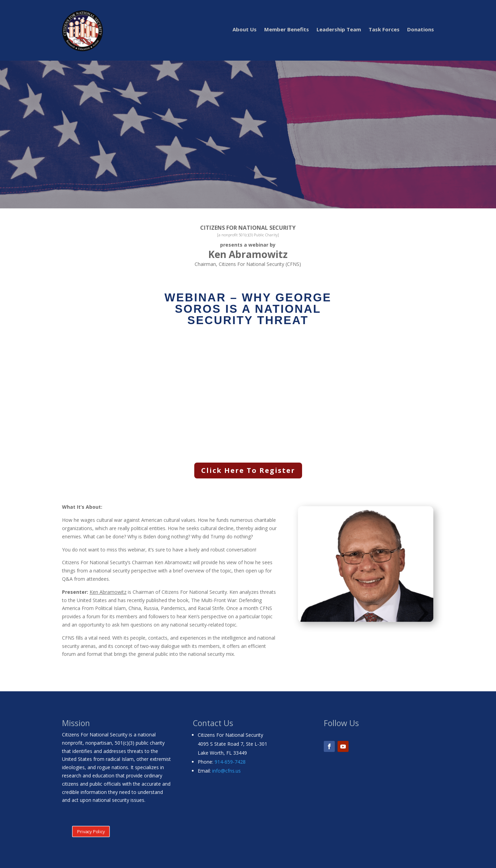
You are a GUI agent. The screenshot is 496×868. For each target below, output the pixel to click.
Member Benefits (287, 30)
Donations (421, 30)
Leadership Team (339, 30)
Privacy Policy (91, 831)
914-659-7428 (230, 762)
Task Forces (384, 30)
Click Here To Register (248, 470)
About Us (245, 30)
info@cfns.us (226, 771)
